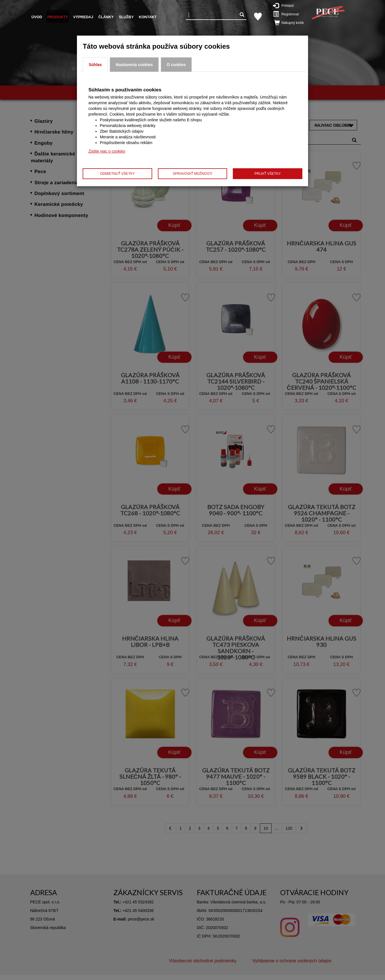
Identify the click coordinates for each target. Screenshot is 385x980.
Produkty (58, 17)
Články (106, 17)
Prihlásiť (286, 5)
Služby (126, 17)
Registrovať (288, 14)
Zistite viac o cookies (107, 151)
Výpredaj (83, 17)
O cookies (176, 65)
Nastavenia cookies (134, 65)
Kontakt (148, 17)
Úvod (37, 17)
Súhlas (95, 65)
